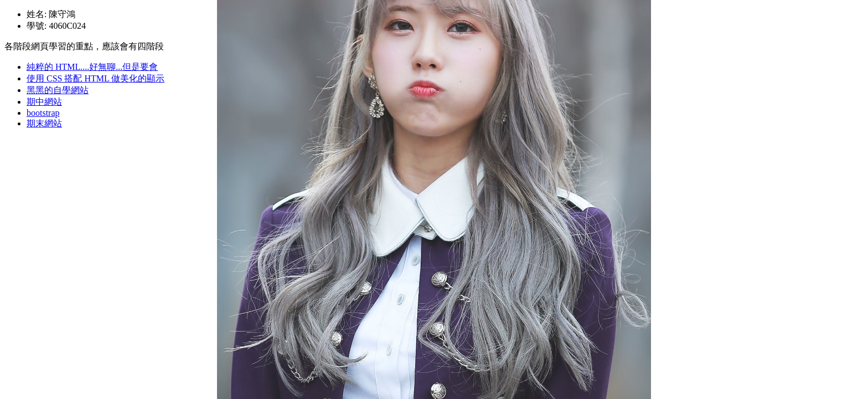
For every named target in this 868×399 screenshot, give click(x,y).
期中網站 (44, 102)
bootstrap (43, 113)
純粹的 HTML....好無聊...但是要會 (92, 67)
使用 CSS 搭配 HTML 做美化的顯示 (95, 78)
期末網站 (44, 123)
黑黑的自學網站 (58, 90)
